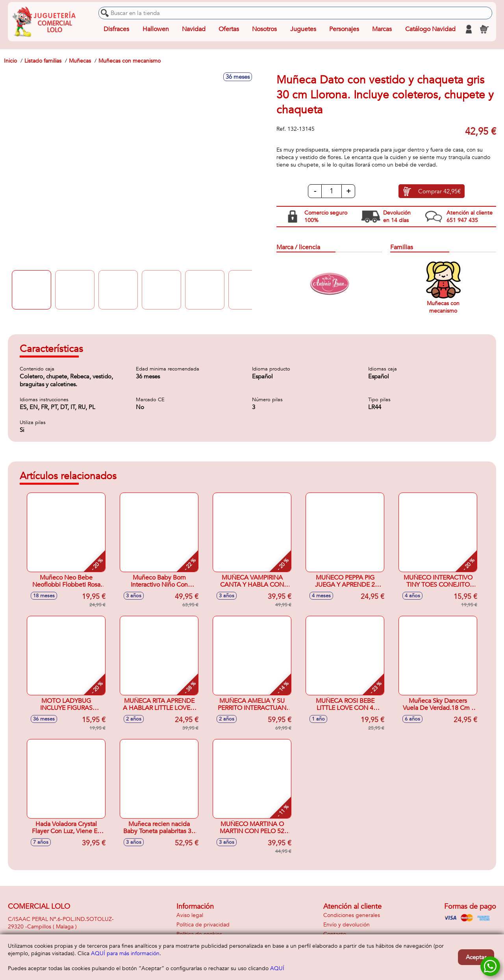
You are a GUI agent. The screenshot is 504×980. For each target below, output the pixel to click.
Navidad (194, 29)
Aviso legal (190, 915)
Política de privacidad (203, 925)
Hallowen (156, 29)
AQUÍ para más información (125, 953)
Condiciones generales (352, 915)
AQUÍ (277, 968)
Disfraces (116, 29)
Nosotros (264, 29)
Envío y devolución (346, 925)
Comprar (439, 191)
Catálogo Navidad (430, 29)
